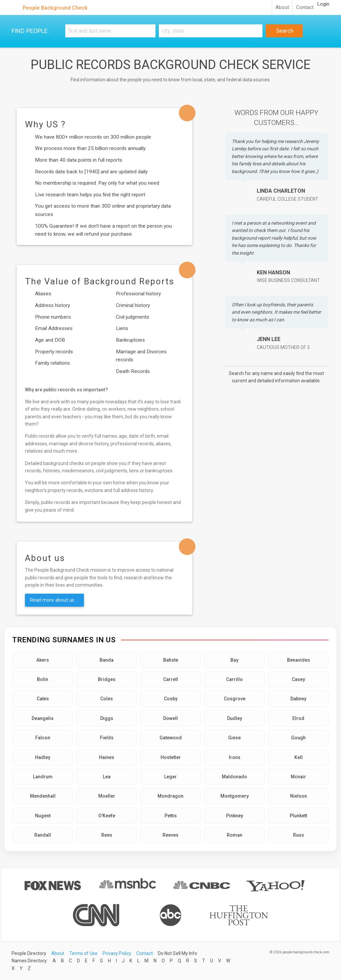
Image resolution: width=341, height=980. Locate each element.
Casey (298, 679)
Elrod (298, 718)
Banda (107, 660)
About (282, 7)
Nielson (299, 796)
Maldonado (234, 777)
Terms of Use (83, 953)
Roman (235, 835)
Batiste (171, 660)
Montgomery (235, 796)
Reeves (170, 835)
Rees (107, 835)
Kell (299, 757)
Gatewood (171, 738)
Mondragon (170, 796)
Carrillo (234, 679)
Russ (299, 835)
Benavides (299, 660)
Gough (298, 738)
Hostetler (171, 757)
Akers (43, 660)
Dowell (170, 718)
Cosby (171, 699)
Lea (107, 777)
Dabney (298, 699)
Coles (107, 699)
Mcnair (298, 777)
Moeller (107, 796)
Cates (43, 699)
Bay (234, 660)
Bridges (107, 679)
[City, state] (211, 31)
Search (284, 31)
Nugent (43, 816)
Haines (107, 757)
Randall (43, 835)
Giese (234, 738)
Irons (235, 757)
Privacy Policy (117, 953)
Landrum (43, 777)
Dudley (235, 718)
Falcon (43, 738)
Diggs (107, 718)
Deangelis (43, 718)
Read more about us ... (54, 600)
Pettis (171, 816)
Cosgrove (235, 699)
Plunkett (298, 816)
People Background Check (55, 8)
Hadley (43, 757)
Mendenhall (43, 796)
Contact (305, 7)
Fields (107, 738)
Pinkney (235, 816)
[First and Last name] (110, 31)
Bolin (43, 679)
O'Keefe (107, 816)
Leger (170, 777)
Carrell (171, 679)
